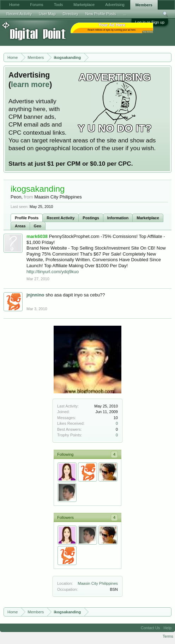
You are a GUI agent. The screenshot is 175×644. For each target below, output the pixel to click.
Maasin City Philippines (98, 583)
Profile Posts (27, 218)
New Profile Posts (101, 14)
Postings (91, 218)
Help (167, 628)
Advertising (115, 5)
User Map (47, 14)
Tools (59, 5)
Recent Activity (61, 218)
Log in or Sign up (150, 22)
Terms (168, 636)
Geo (38, 226)
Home (14, 5)
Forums (37, 5)
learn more (30, 85)
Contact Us (150, 628)
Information (118, 218)
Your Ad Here (148, 32)
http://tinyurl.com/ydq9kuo (53, 272)
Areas (20, 226)
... (125, 14)
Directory (71, 14)
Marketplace (148, 218)
